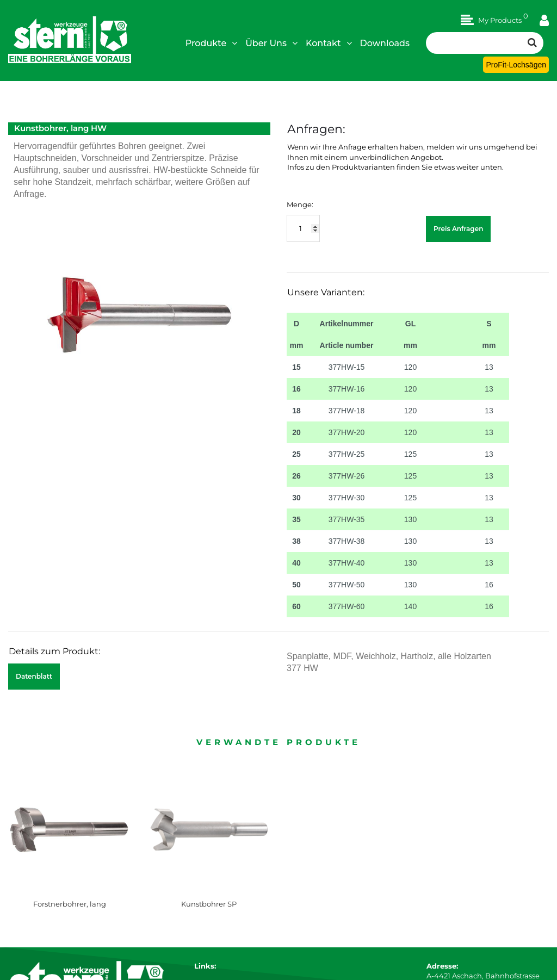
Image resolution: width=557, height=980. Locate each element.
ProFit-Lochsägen (516, 65)
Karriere (208, 880)
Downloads (385, 43)
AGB (202, 900)
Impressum (215, 890)
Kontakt (329, 43)
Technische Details (227, 949)
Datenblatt (34, 676)
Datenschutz (217, 909)
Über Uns (271, 43)
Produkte (212, 43)
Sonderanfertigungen (233, 959)
